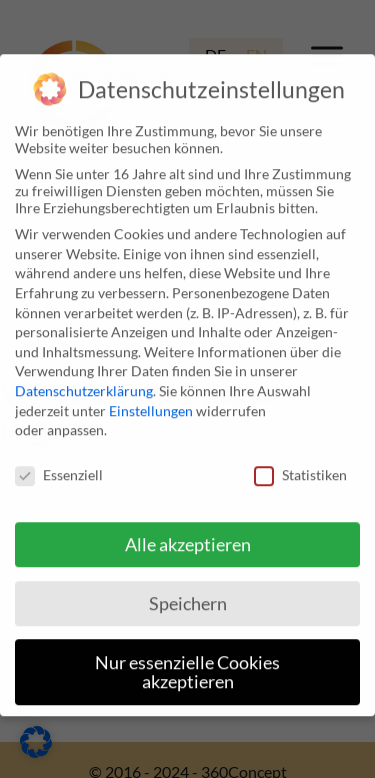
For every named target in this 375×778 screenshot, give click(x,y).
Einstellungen (151, 400)
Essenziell (59, 465)
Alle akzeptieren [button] (188, 534)
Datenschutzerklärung (84, 381)
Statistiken (300, 465)
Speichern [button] (188, 593)
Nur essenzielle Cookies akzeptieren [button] (187, 662)
